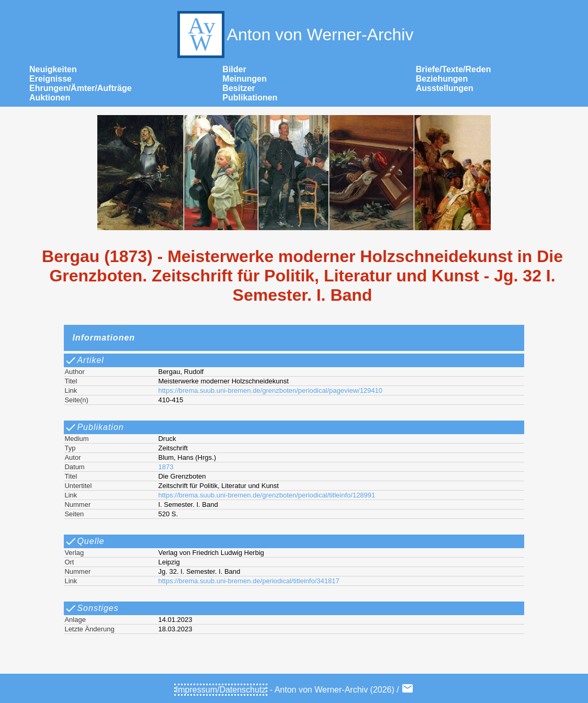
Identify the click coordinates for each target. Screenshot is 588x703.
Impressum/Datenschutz (221, 690)
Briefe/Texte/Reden (454, 69)
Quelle (84, 541)
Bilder (234, 69)
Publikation (94, 427)
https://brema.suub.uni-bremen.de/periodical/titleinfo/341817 (248, 581)
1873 (166, 467)
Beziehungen (442, 79)
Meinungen (244, 79)
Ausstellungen (445, 88)
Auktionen (50, 98)
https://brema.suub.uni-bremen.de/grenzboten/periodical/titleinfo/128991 (267, 495)
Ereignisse (50, 79)
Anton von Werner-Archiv (294, 35)
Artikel (84, 360)
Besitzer (239, 88)
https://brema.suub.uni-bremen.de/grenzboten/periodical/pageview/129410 (270, 390)
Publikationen (250, 98)
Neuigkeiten (53, 69)
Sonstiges (91, 608)
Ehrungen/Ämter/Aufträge (81, 88)
